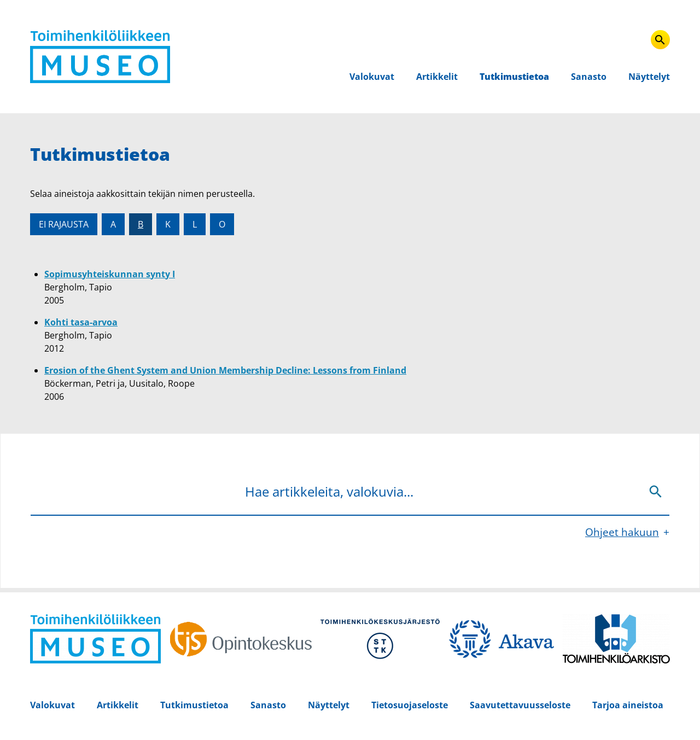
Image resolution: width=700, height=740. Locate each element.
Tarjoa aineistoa (628, 705)
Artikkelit (437, 77)
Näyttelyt (649, 77)
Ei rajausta (64, 224)
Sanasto (589, 77)
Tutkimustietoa (514, 77)
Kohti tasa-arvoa (81, 322)
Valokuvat (372, 77)
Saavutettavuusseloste (520, 705)
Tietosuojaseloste (410, 705)
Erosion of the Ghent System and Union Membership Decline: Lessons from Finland (225, 370)
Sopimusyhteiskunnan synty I (110, 274)
